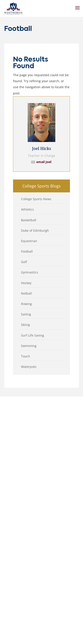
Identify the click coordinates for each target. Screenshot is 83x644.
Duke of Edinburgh (35, 230)
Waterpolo (29, 367)
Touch (26, 356)
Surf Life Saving (33, 335)
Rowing (26, 304)
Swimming (29, 346)
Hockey (26, 283)
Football (27, 251)
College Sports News (36, 199)
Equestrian (29, 241)
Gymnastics (30, 272)
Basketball (29, 220)
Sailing (26, 314)
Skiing (25, 325)
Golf (24, 262)
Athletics (27, 209)
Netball (26, 293)
